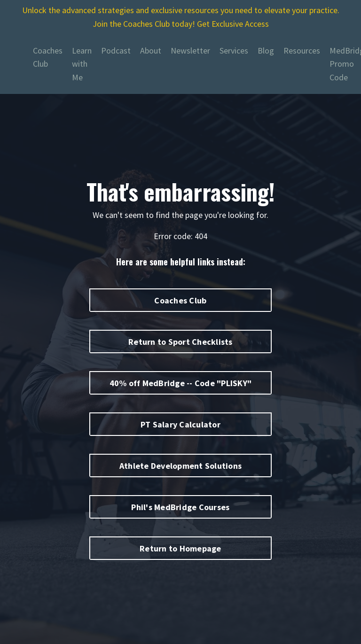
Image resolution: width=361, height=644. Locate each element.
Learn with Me (82, 64)
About (151, 50)
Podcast (116, 50)
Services (234, 50)
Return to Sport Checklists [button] (180, 342)
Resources (302, 50)
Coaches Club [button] (180, 300)
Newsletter (190, 50)
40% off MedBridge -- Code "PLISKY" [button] (181, 383)
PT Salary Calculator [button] (180, 424)
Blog (266, 50)
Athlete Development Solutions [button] (180, 466)
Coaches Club (48, 57)
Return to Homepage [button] (180, 548)
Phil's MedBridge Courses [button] (180, 507)
